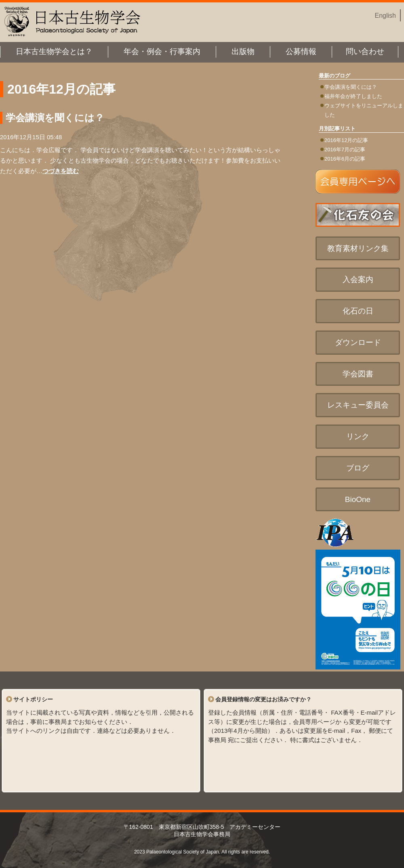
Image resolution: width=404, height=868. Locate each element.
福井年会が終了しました (353, 96)
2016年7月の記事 (345, 150)
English (385, 16)
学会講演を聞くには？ (351, 87)
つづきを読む (61, 171)
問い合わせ (365, 51)
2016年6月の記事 (345, 159)
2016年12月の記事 (346, 140)
